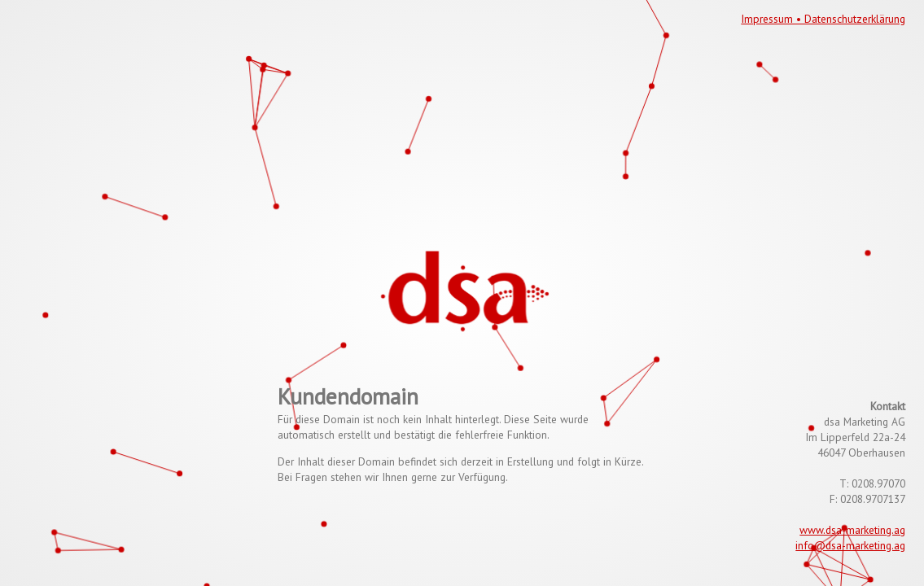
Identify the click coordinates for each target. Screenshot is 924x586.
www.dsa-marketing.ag (852, 530)
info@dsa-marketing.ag (850, 545)
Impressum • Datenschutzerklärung (823, 19)
